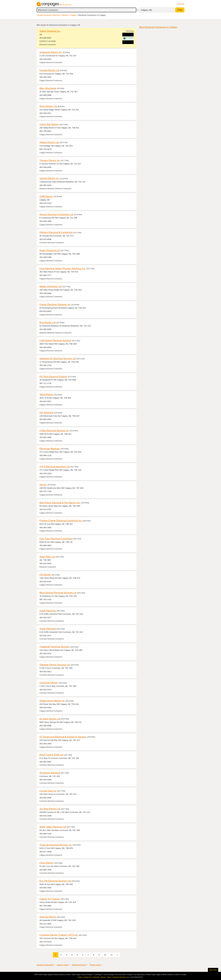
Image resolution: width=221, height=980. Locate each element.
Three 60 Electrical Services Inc (56, 845)
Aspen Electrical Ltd (50, 250)
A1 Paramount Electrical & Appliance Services (63, 737)
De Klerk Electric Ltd (50, 719)
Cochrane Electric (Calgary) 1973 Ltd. (59, 935)
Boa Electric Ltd (47, 322)
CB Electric (45, 575)
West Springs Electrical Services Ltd (58, 593)
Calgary (73, 15)
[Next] (118, 955)
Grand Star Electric (49, 124)
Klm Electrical (46, 412)
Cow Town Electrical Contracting (56, 539)
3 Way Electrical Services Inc (54, 431)
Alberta (65, 15)
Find (180, 10)
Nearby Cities (62, 965)
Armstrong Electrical (50, 773)
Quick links (213, 970)
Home (80, 977)
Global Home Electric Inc (52, 701)
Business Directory (119, 977)
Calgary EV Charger (50, 899)
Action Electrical (48, 611)
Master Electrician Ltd (51, 286)
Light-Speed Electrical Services (55, 340)
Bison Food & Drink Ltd (51, 755)
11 (112, 955)
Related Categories (45, 965)
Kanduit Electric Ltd (49, 70)
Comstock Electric (49, 683)
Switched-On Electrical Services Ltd (58, 358)
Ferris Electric (47, 863)
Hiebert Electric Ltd (49, 142)
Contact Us (87, 977)
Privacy (103, 977)
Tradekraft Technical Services (54, 647)
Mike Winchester (48, 88)
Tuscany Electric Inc (50, 160)
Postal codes (95, 965)
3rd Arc (43, 485)
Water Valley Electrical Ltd (53, 827)
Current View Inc (48, 791)
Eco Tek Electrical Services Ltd (55, 881)
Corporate (96, 977)
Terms (109, 977)
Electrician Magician (50, 449)
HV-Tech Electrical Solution (53, 377)
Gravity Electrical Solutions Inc (55, 304)
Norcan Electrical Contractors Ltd (56, 214)
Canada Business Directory (48, 15)
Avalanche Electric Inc (51, 52)
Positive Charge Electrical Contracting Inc (61, 521)
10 (105, 955)
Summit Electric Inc (49, 178)
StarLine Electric (48, 917)
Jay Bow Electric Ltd (50, 809)
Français (181, 4)
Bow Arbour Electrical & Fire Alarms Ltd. (60, 503)
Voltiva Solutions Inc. (50, 31)
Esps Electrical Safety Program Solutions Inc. (63, 268)
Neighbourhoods (79, 965)
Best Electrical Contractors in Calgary (158, 27)
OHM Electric (46, 196)
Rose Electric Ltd (48, 106)
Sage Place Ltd (47, 557)
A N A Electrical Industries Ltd (54, 467)
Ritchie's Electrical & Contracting (56, 232)
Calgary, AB (146, 10)
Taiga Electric (46, 394)
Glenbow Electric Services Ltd (55, 665)
